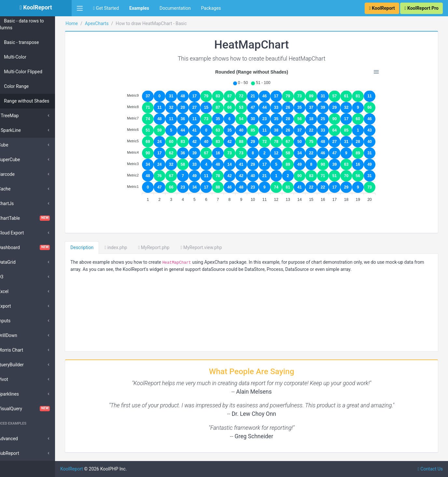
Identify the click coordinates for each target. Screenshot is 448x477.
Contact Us (430, 469)
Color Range (28, 86)
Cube (15, 145)
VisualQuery (36, 409)
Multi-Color (27, 57)
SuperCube (21, 160)
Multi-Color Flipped (35, 72)
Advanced (20, 439)
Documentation (175, 8)
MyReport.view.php (218, 247)
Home (88, 23)
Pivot (15, 379)
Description (98, 247)
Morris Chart (22, 350)
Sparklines (20, 394)
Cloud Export (23, 233)
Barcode (18, 174)
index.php (132, 247)
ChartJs (18, 203)
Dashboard (36, 247)
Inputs (16, 321)
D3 (13, 277)
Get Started (106, 8)
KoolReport (88, 469)
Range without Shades (39, 101)
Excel (15, 291)
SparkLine (23, 130)
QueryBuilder (23, 365)
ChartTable (36, 218)
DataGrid (19, 262)
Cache (16, 189)
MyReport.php (170, 247)
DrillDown (20, 335)
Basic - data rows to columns (36, 24)
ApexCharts (113, 23)
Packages (211, 8)
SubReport (20, 453)
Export (16, 306)
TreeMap (22, 116)
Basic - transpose (33, 42)
